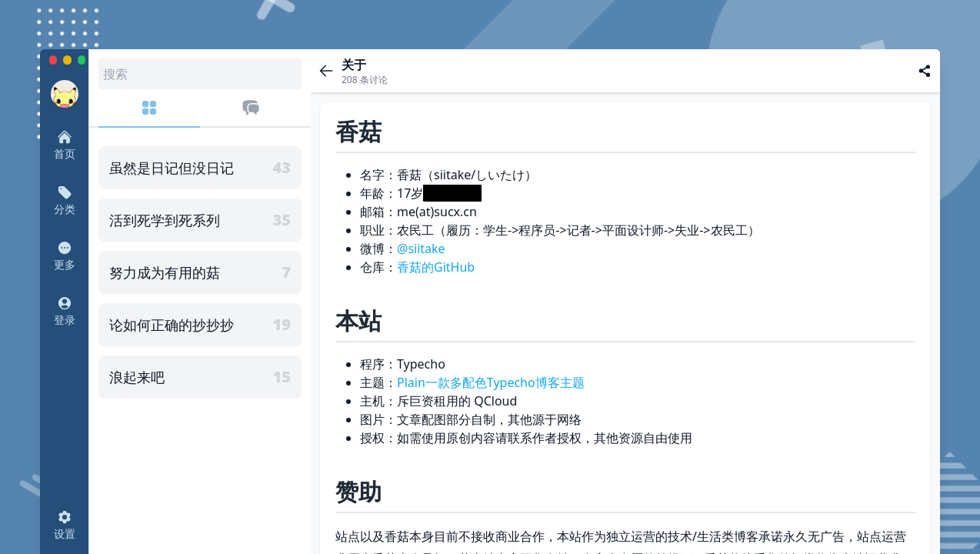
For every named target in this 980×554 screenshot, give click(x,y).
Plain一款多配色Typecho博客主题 (491, 382)
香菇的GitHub (436, 267)
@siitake (421, 249)
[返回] (326, 71)
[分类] (149, 113)
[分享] (925, 71)
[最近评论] (251, 113)
